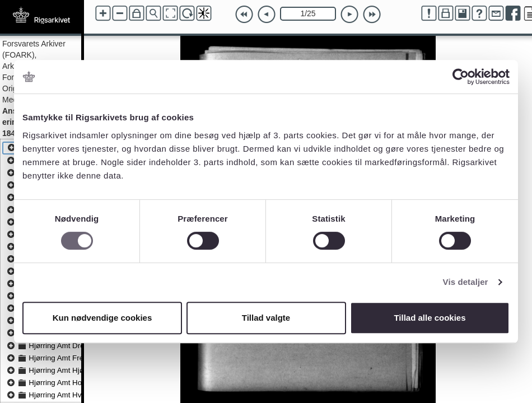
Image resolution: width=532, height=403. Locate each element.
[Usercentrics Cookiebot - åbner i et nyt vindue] (461, 77)
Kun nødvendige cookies (102, 318)
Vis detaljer (466, 282)
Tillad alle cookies (430, 318)
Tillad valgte (266, 318)
